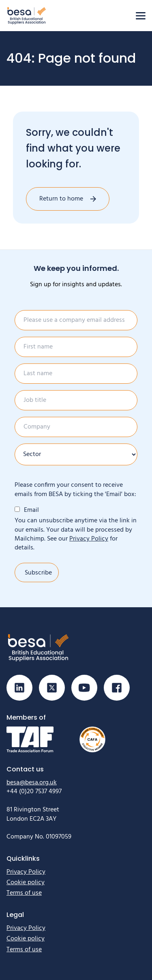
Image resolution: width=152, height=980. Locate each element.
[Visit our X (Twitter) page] (52, 688)
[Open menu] (141, 16)
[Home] (27, 16)
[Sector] (76, 454)
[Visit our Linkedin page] (19, 688)
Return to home (61, 199)
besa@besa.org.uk (32, 783)
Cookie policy (26, 883)
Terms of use (24, 893)
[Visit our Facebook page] (117, 688)
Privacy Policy (89, 539)
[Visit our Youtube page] (84, 688)
